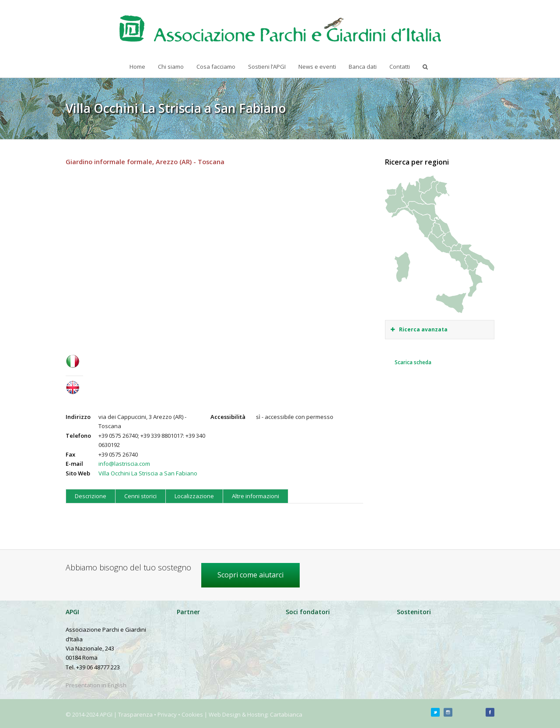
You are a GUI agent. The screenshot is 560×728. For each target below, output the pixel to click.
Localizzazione (194, 496)
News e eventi (317, 67)
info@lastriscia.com (124, 464)
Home (137, 67)
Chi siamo (171, 67)
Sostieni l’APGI (267, 67)
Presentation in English (96, 685)
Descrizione (91, 496)
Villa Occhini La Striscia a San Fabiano (148, 473)
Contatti (400, 67)
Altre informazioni (255, 496)
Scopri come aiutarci (250, 575)
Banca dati (363, 67)
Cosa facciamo (216, 67)
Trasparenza (135, 714)
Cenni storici (140, 496)
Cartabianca (286, 714)
